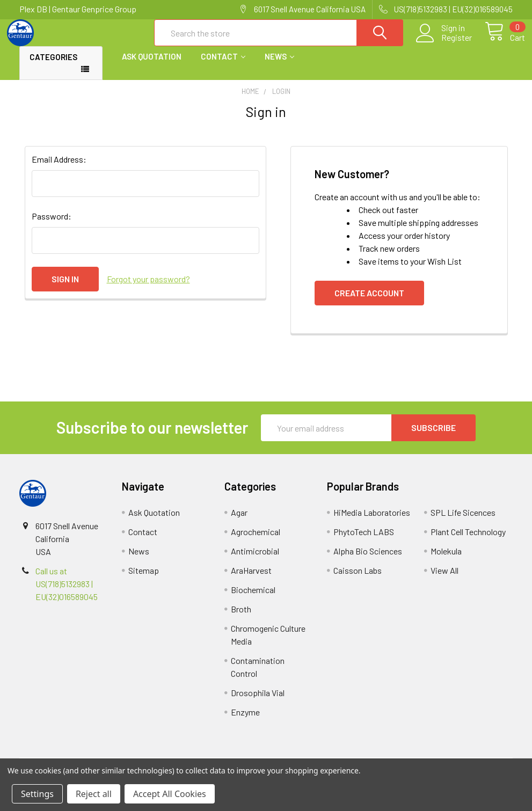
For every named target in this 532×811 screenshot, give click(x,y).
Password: (52, 225)
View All (444, 579)
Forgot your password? (148, 288)
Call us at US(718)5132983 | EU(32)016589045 (67, 593)
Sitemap (144, 579)
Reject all (94, 794)
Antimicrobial (255, 560)
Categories (53, 67)
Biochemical (253, 599)
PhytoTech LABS (364, 541)
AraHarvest (251, 579)
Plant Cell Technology (468, 541)
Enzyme (245, 721)
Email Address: (59, 168)
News (279, 66)
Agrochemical (256, 541)
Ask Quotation (152, 66)
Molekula (446, 560)
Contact (223, 66)
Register (444, 43)
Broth (241, 618)
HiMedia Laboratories (372, 521)
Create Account (369, 302)
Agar (239, 521)
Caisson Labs (358, 579)
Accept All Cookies (170, 794)
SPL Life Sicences (463, 521)
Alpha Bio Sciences (368, 560)
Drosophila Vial (258, 702)
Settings (37, 794)
